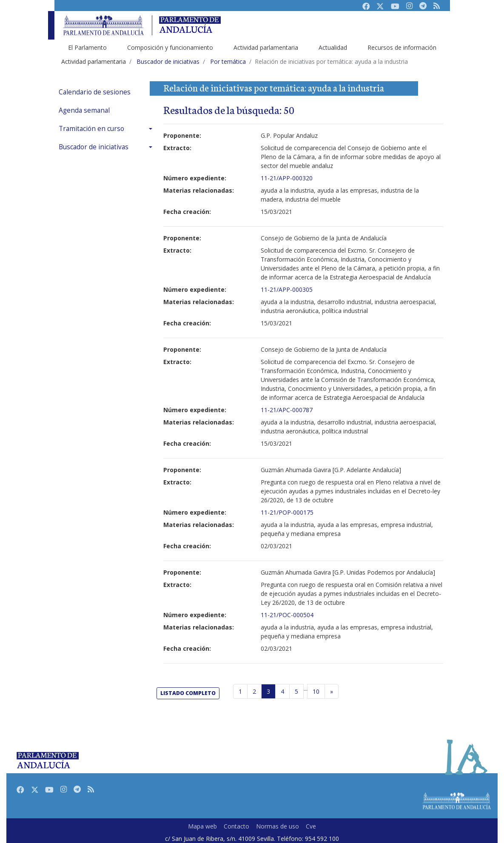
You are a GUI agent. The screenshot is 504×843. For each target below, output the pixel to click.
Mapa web (202, 826)
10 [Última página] (316, 691)
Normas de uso (278, 826)
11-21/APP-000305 (287, 289)
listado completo (188, 693)
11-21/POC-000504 (287, 615)
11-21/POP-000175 (287, 512)
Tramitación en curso (91, 129)
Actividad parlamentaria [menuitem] (266, 47)
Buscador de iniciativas (94, 147)
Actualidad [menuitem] (333, 47)
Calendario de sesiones (95, 92)
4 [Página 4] (282, 691)
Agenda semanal (84, 110)
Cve (311, 826)
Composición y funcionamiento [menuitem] (170, 47)
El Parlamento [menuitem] (87, 47)
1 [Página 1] (240, 691)
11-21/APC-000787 (287, 410)
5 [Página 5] (296, 691)
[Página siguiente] (332, 692)
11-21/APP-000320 (287, 178)
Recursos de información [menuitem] (402, 47)
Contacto (236, 826)
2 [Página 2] (254, 691)
